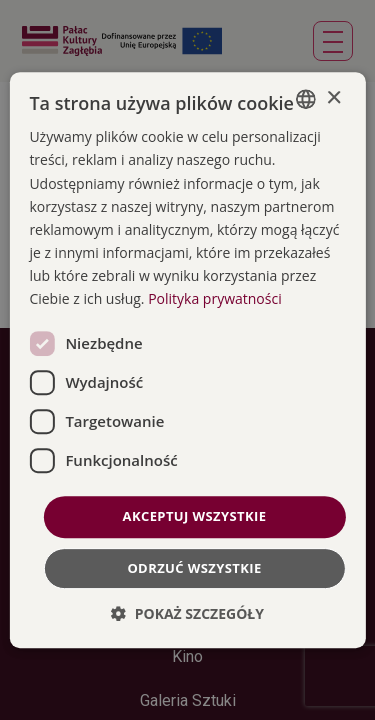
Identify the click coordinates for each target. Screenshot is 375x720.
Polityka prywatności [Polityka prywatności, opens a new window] (215, 298)
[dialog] (187, 360)
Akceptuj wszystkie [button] (195, 516)
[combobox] (306, 99)
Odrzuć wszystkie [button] (194, 568)
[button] (187, 613)
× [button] (333, 98)
